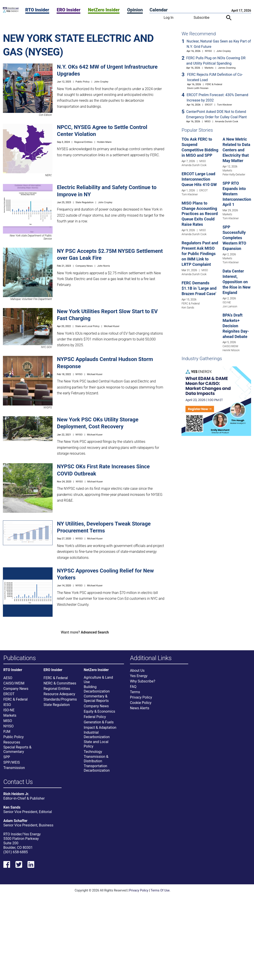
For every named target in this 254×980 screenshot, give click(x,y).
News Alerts (140, 711)
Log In (169, 18)
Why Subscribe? (143, 684)
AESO (8, 681)
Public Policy (82, 82)
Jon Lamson (230, 306)
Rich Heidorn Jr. (16, 800)
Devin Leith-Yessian (198, 88)
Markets (209, 68)
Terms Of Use (160, 896)
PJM (7, 734)
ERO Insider (68, 10)
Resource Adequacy (59, 697)
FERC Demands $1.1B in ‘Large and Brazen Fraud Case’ (199, 288)
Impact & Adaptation (100, 730)
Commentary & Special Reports (96, 701)
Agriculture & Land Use (98, 683)
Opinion (135, 10)
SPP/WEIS (12, 765)
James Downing (227, 68)
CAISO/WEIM (230, 346)
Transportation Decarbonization (97, 771)
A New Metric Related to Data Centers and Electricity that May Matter (236, 150)
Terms (135, 695)
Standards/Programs (60, 702)
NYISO (79, 374)
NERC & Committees (60, 686)
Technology (93, 755)
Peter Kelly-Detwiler (234, 175)
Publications (20, 658)
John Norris (104, 266)
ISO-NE (227, 302)
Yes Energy (139, 679)
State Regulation (84, 202)
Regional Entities (83, 142)
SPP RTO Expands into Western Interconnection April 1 (237, 194)
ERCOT (209, 105)
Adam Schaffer (15, 827)
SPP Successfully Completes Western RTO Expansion (234, 238)
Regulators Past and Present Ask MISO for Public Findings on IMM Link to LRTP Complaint (200, 254)
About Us (137, 673)
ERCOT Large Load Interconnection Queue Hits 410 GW (199, 179)
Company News (84, 266)
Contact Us (18, 785)
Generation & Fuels (99, 725)
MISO (208, 121)
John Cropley (101, 82)
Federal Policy (95, 720)
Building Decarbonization (97, 692)
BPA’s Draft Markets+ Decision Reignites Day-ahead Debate (236, 326)
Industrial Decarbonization (97, 738)
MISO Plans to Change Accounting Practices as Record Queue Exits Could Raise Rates (200, 214)
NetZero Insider (104, 10)
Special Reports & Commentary (17, 752)
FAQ (133, 690)
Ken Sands (188, 308)
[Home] (11, 11)
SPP (7, 760)
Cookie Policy (141, 706)
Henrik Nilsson (231, 350)
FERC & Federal (214, 84)
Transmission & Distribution (96, 762)
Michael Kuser (112, 326)
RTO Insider (37, 10)
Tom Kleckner (225, 105)
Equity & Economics (99, 714)
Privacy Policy (141, 700)
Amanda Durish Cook (227, 121)
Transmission (14, 771)
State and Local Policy (87, 326)
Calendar (159, 10)
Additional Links (151, 658)
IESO (7, 708)
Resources (12, 745)
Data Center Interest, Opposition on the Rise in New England (236, 282)
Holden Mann (104, 142)
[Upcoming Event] (216, 401)
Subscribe (202, 18)
